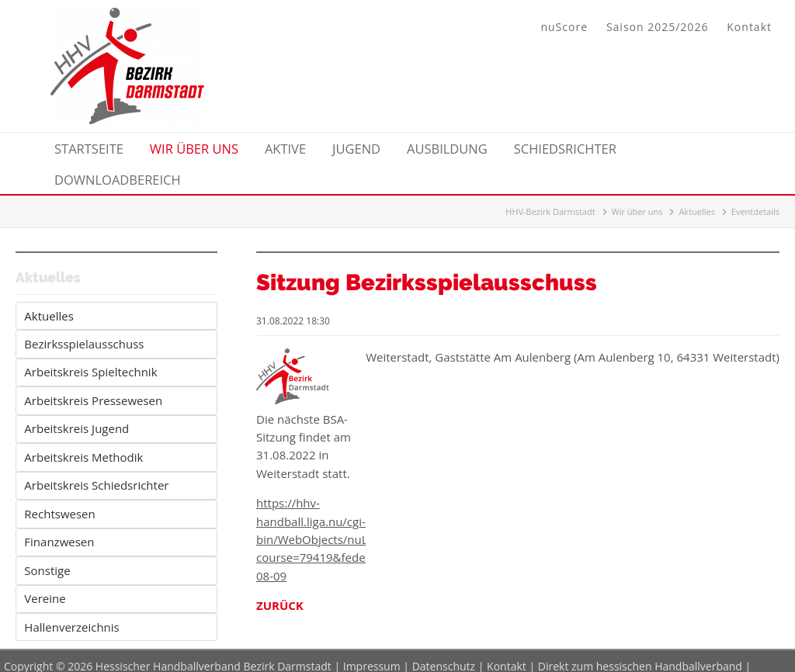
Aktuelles (697, 211)
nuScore (564, 27)
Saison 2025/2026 (657, 27)
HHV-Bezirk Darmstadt (550, 211)
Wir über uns (637, 211)
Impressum (372, 656)
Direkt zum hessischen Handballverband (640, 656)
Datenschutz (444, 656)
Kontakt (749, 27)
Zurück (280, 605)
